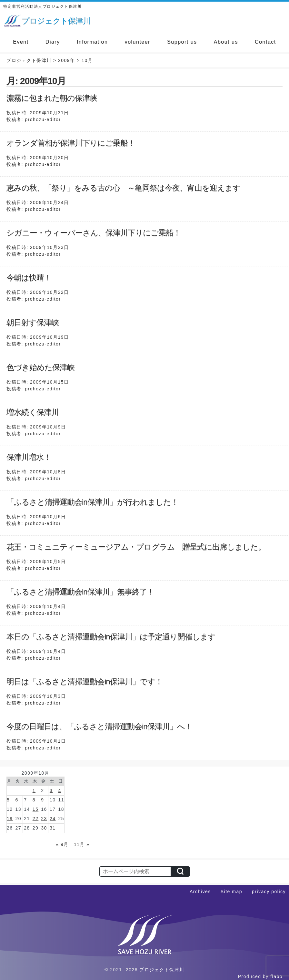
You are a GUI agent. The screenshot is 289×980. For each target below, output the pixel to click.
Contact (265, 42)
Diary (53, 42)
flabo (276, 976)
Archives (200, 892)
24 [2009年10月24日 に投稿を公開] (53, 819)
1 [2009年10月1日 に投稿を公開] (34, 790)
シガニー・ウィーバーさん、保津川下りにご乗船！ (94, 233)
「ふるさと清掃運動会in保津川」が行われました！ (92, 502)
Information (92, 42)
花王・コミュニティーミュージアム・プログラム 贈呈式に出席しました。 (136, 547)
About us (226, 42)
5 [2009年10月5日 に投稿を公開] (8, 800)
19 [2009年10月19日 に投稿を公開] (10, 819)
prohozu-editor (43, 119)
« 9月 (62, 844)
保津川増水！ (29, 457)
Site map (231, 892)
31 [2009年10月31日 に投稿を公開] (53, 828)
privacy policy (269, 892)
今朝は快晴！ (29, 278)
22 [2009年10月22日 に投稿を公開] (36, 819)
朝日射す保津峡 (33, 322)
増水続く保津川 (33, 412)
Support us (182, 42)
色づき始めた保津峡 (40, 367)
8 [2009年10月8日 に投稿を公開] (34, 800)
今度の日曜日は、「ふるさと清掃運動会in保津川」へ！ (99, 726)
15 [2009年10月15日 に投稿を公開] (36, 809)
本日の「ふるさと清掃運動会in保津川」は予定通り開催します (111, 637)
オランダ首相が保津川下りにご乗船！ (71, 143)
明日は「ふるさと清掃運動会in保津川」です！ (85, 681)
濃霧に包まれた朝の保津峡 (52, 98)
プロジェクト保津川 (162, 970)
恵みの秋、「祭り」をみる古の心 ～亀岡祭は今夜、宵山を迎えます (123, 188)
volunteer (138, 42)
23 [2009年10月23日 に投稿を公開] (44, 819)
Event (21, 42)
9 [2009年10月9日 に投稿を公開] (42, 800)
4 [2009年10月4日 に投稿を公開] (60, 790)
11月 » (82, 844)
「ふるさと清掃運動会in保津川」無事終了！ (80, 592)
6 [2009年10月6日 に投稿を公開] (17, 800)
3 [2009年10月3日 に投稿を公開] (51, 790)
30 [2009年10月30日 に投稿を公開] (44, 828)
